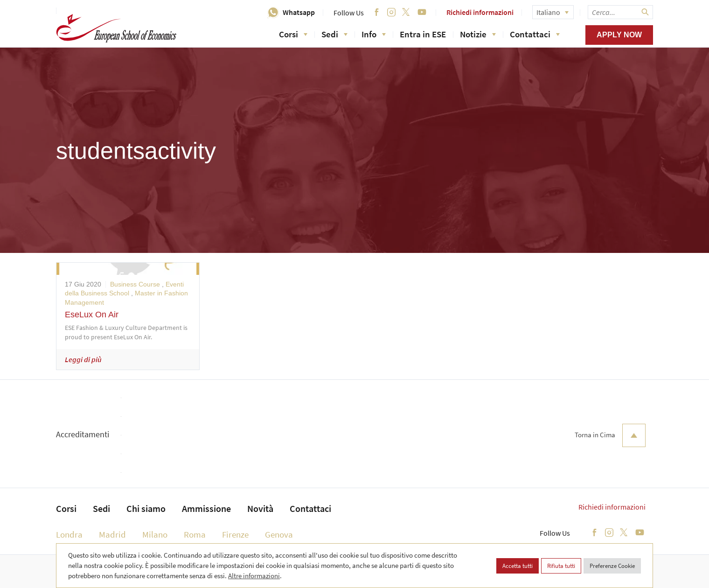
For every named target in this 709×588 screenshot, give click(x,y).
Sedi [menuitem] (101, 508)
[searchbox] (620, 12)
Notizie (478, 34)
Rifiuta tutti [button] (561, 566)
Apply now (619, 35)
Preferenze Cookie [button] (612, 566)
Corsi (293, 34)
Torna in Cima (610, 435)
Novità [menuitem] (260, 508)
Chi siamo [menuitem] (146, 508)
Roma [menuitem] (195, 534)
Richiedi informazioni (480, 12)
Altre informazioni (254, 576)
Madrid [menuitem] (112, 534)
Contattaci (535, 34)
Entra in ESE (423, 34)
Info (374, 34)
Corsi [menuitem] (66, 508)
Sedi (334, 34)
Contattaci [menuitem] (310, 508)
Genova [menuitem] (279, 534)
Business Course (135, 284)
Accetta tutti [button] (518, 566)
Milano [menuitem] (155, 534)
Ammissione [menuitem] (206, 508)
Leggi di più (83, 359)
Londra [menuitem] (69, 534)
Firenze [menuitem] (235, 534)
